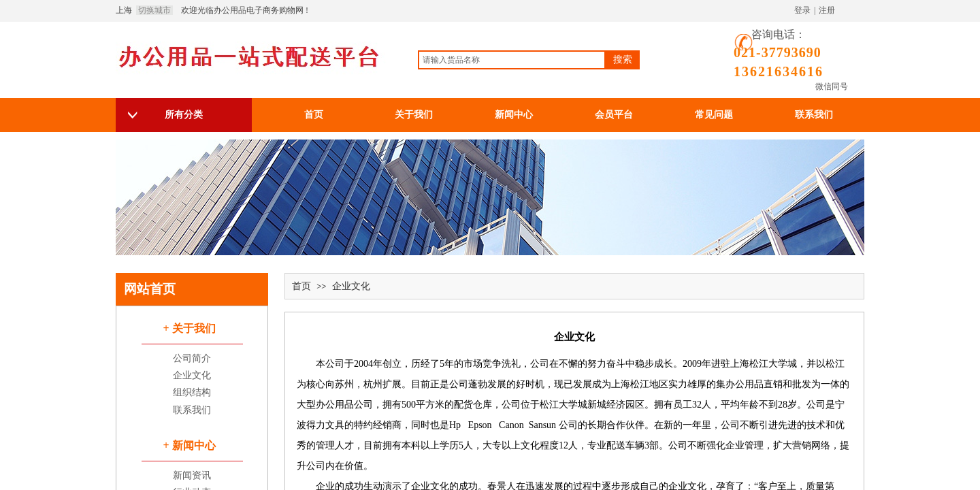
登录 (802, 10)
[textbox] (512, 60)
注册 (827, 10)
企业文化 (351, 286)
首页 (301, 286)
